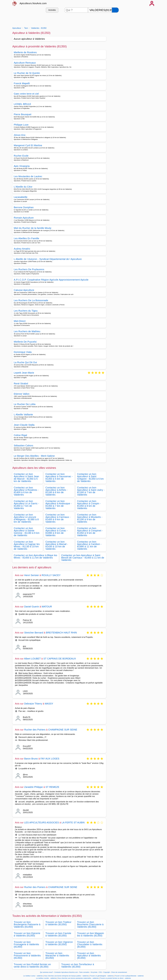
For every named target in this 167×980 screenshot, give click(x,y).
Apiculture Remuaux (25, 63)
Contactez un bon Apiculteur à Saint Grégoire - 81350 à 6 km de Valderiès (90, 478)
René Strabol (21, 384)
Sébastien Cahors (23, 446)
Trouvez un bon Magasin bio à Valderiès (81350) (90, 934)
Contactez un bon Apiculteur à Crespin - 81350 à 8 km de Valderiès (89, 505)
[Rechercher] (115, 10)
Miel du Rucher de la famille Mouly (33, 228)
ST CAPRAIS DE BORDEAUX (60, 659)
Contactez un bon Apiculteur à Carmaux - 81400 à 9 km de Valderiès (58, 518)
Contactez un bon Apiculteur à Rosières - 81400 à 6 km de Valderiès (26, 491)
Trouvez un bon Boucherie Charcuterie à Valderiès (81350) (90, 924)
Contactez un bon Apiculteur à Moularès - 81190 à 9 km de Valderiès (90, 518)
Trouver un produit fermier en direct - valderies (115, 978)
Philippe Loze (21, 125)
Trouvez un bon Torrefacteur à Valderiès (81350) (78, 966)
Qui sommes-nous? (47, 972)
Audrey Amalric (22, 249)
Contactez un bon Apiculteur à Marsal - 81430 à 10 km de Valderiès (57, 545)
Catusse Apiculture (24, 290)
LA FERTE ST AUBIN (73, 823)
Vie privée (94, 972)
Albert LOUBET (32, 659)
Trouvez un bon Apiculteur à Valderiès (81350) (89, 956)
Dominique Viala (23, 352)
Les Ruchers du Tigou (26, 311)
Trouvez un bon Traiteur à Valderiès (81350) (58, 923)
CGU (100, 972)
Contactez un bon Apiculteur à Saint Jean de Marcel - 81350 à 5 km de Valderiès (26, 478)
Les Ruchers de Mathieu (27, 331)
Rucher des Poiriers (35, 730)
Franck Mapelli (22, 83)
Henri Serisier (32, 575)
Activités (52, 10)
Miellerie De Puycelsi (25, 342)
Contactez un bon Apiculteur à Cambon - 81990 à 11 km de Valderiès (89, 545)
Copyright (107, 972)
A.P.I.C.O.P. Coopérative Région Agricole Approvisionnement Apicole (51, 280)
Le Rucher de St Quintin (27, 73)
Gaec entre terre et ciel (26, 94)
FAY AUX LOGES (50, 759)
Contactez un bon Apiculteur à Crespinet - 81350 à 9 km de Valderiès (90, 532)
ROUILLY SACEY (51, 575)
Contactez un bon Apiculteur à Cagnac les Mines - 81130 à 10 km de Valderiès (27, 545)
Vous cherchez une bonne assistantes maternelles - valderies (78, 978)
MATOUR (47, 607)
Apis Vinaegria (22, 166)
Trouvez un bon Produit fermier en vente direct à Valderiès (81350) (32, 966)
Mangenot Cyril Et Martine (28, 145)
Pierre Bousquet (23, 114)
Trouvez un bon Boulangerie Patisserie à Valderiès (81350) (27, 924)
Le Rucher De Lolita (25, 404)
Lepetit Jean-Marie (24, 373)
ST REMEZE (52, 787)
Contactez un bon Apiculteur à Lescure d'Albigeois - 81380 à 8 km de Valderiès (26, 518)
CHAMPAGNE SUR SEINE (63, 730)
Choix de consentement (119, 972)
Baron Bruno (31, 759)
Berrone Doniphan (24, 207)
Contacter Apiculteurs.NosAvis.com (66, 972)
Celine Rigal (20, 435)
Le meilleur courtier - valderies (46, 978)
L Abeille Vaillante (23, 415)
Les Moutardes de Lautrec (28, 176)
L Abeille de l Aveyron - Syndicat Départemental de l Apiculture (48, 259)
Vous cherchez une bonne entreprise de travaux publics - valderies (66, 976)
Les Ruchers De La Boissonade (31, 300)
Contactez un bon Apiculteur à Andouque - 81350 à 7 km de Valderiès (59, 505)
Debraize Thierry (33, 704)
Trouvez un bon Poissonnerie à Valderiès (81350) (27, 956)
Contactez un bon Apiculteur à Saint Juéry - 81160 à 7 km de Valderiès (91, 491)
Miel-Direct (20, 321)
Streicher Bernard (34, 633)
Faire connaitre (84, 972)
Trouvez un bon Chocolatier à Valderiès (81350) (90, 944)
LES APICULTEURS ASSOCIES (42, 823)
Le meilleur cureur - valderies (33, 976)
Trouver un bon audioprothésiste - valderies (129, 976)
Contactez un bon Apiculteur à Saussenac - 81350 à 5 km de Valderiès (59, 478)
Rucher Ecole (21, 156)
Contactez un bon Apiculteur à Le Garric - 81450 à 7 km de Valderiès (26, 505)
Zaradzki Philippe (34, 787)
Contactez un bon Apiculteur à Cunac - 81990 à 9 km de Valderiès (57, 532)
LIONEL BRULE (22, 104)
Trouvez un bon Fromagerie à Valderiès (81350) (26, 944)
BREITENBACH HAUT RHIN (61, 633)
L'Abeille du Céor (23, 187)
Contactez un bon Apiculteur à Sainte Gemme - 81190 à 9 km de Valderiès (27, 532)
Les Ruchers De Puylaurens (29, 269)
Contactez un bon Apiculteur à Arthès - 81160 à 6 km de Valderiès (57, 491)
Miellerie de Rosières (25, 52)
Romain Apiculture (24, 218)
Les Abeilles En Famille (26, 238)
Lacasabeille (21, 197)
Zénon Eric (20, 135)
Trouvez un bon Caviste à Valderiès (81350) (58, 934)
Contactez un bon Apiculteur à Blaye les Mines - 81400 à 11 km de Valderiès (35, 556)
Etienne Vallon (22, 394)
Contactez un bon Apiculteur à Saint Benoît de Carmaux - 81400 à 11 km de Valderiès (83, 558)
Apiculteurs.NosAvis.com (33, 3)
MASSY (49, 704)
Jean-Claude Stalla (24, 425)
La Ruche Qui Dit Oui (25, 362)
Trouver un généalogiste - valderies (102, 976)
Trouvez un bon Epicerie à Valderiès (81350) (27, 934)
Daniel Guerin (32, 607)
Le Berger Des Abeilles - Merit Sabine (34, 456)
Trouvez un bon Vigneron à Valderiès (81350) (59, 943)
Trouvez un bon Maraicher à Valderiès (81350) (57, 956)
